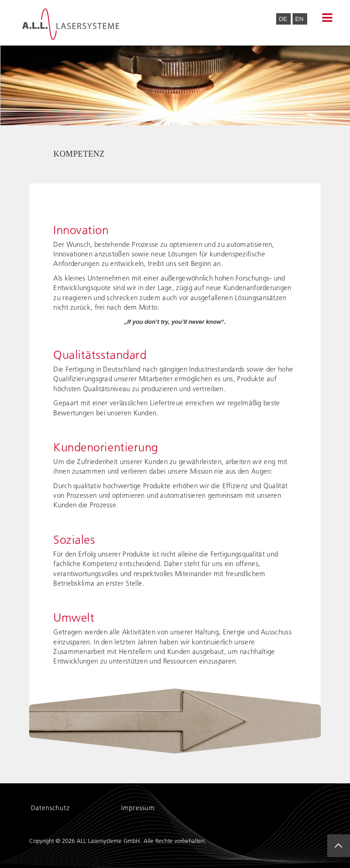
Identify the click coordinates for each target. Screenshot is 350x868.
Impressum (138, 809)
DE (284, 19)
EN (299, 19)
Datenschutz (50, 809)
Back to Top (341, 853)
